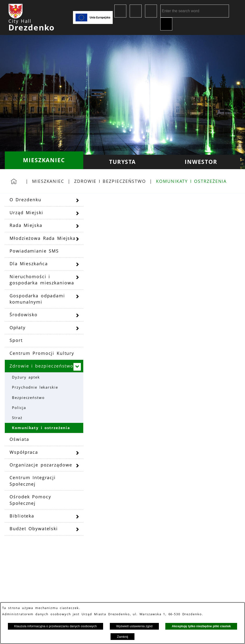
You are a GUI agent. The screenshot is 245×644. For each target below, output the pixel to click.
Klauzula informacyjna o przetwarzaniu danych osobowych (55, 626)
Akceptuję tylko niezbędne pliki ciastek (201, 626)
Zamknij (123, 637)
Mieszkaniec (48, 181)
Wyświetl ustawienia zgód (134, 626)
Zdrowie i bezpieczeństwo (110, 181)
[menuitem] (44, 160)
